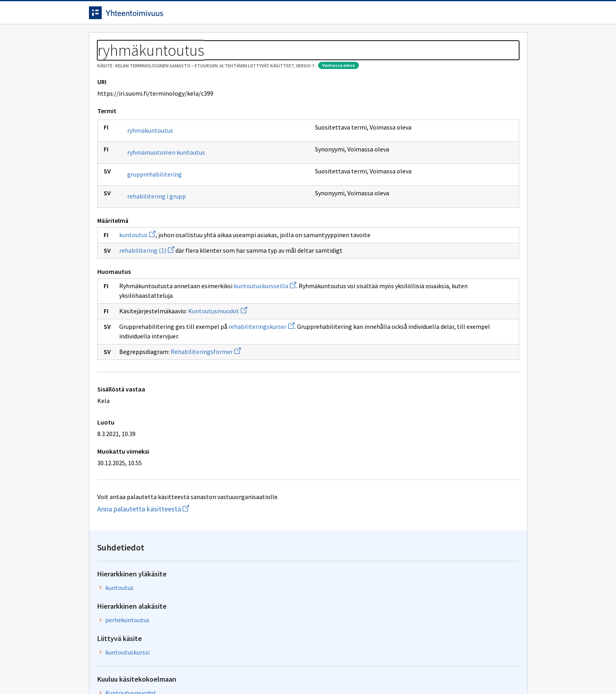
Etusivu (102, 40)
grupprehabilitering (154, 210)
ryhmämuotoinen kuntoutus (166, 189)
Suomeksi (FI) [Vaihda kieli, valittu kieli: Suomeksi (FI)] (374, 16)
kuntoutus (137, 271)
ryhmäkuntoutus (150, 167)
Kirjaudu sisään (495, 16)
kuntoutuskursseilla (265, 332)
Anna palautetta (117, 671)
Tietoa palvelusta (204, 40)
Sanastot (101, 60)
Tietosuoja (181, 671)
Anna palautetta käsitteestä (159, 555)
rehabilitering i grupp (156, 232)
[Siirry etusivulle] (152, 16)
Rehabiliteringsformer (206, 397)
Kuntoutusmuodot (218, 357)
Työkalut (147, 40)
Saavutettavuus (244, 671)
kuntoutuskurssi (445, 191)
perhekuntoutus (445, 159)
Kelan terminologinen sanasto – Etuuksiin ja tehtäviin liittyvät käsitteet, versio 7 (234, 60)
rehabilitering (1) (147, 296)
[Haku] (330, 16)
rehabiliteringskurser (262, 372)
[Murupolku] (308, 60)
